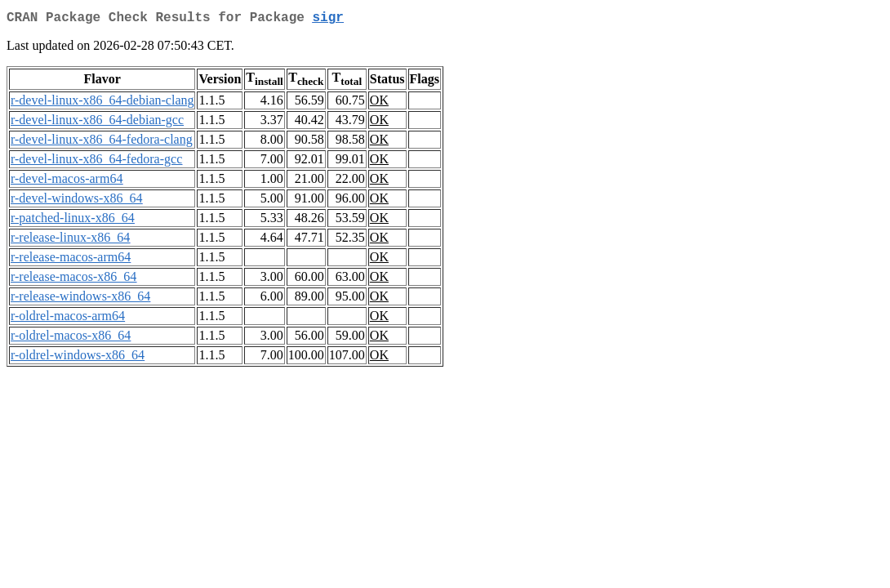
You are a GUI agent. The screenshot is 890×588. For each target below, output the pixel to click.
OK (379, 103)
